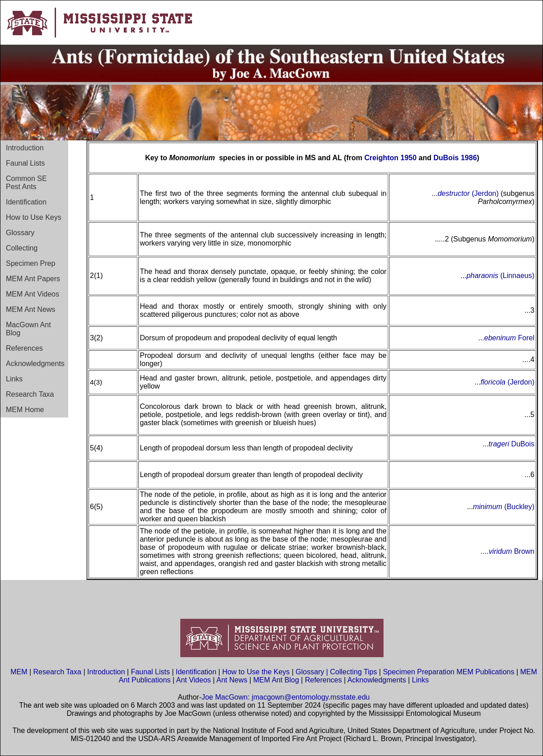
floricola (494, 382)
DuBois (522, 444)
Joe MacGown (225, 697)
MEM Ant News (30, 309)
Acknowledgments (35, 364)
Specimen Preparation (419, 672)
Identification (26, 202)
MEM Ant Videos (33, 294)
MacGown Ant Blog (28, 329)
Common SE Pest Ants (26, 183)
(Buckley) (518, 507)
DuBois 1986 (455, 158)
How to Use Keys (34, 217)
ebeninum (500, 338)
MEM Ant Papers (33, 279)
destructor (454, 193)
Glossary (20, 233)
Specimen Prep (30, 263)
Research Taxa (30, 394)
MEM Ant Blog (276, 680)
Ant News (232, 680)
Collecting (22, 248)
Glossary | (313, 672)
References (24, 348)
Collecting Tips (354, 672)
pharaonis (482, 276)
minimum (488, 507)
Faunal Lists (25, 163)
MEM (19, 672)
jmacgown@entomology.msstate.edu (311, 697)
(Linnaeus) (516, 276)
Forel (525, 338)
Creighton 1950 (391, 158)
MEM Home (25, 410)
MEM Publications (485, 672)
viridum (501, 551)
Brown (523, 551)
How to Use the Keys (257, 672)
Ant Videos (194, 680)
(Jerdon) (484, 193)
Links (14, 379)
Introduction (25, 148)
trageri (499, 444)
